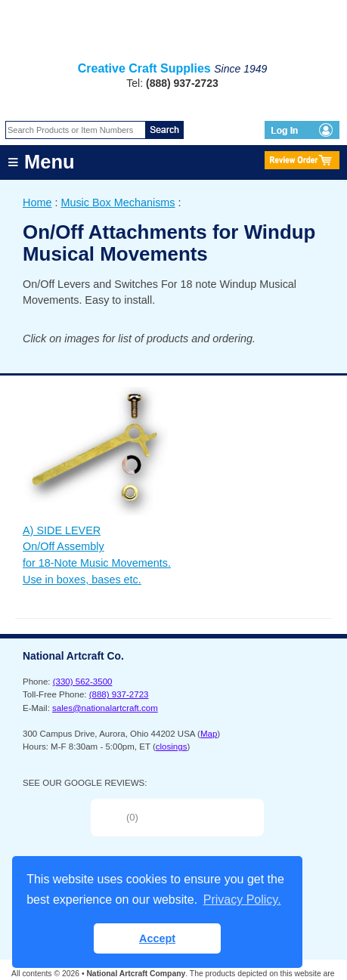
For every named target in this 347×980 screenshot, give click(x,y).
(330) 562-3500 (83, 682)
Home (37, 202)
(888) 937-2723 (119, 694)
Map (209, 734)
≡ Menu (41, 162)
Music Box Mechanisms (118, 202)
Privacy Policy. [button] (242, 900)
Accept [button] (157, 938)
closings (172, 747)
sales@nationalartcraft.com (105, 708)
